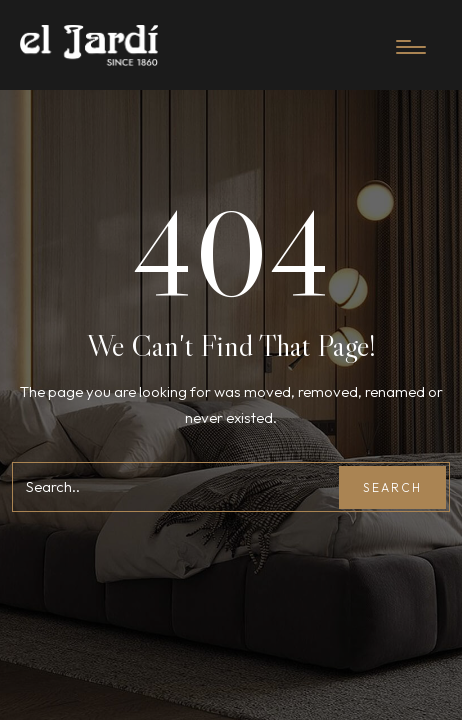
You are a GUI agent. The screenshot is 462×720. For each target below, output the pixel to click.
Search (392, 487)
